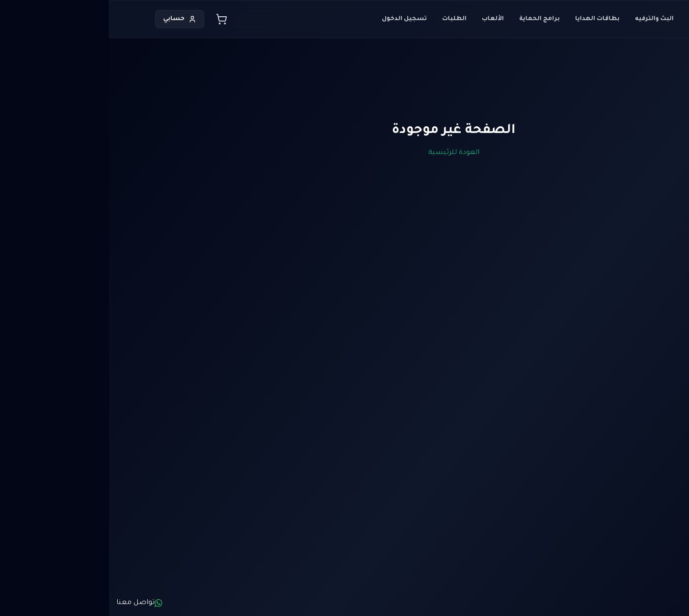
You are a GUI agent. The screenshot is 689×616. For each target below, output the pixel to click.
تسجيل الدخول (295, 19)
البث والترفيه (545, 19)
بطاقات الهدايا (488, 19)
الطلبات (345, 19)
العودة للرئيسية (345, 153)
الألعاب (384, 19)
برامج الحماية (430, 19)
